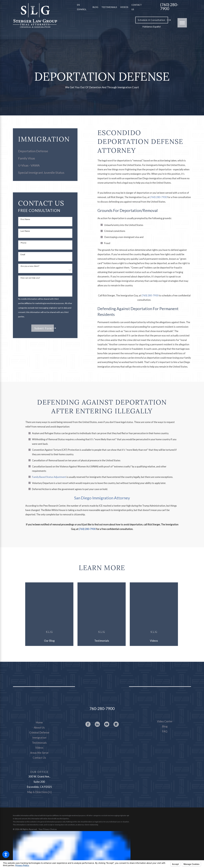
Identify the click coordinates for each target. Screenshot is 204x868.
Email (23, 254)
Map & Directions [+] (39, 792)
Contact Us (39, 758)
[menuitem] (45, 151)
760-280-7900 (102, 709)
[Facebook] (88, 724)
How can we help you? (30, 278)
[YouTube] (107, 724)
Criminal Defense (39, 732)
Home (39, 722)
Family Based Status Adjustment (49, 477)
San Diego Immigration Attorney (102, 498)
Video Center (165, 721)
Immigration (39, 738)
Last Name (25, 231)
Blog (95, 7)
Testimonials (109, 7)
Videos (124, 7)
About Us (39, 728)
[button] (6, 854)
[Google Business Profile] (116, 724)
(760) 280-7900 (169, 7)
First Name (25, 219)
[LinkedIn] (97, 724)
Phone (23, 243)
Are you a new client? (30, 266)
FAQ (165, 731)
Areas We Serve (39, 753)
